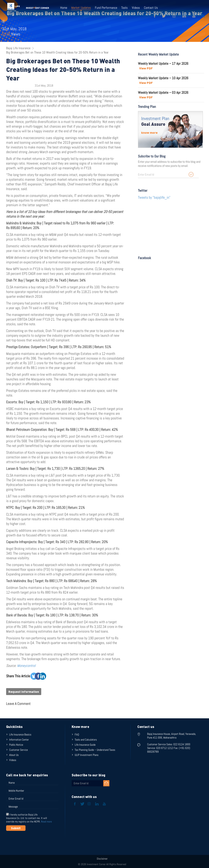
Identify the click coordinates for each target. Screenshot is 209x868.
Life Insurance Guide (85, 745)
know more (149, 133)
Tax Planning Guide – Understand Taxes (95, 750)
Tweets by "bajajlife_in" (154, 197)
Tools (124, 8)
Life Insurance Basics (20, 734)
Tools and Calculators (86, 740)
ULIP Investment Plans (87, 755)
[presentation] (37, 841)
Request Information (24, 692)
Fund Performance (106, 8)
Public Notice (16, 745)
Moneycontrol (26, 666)
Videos (136, 8)
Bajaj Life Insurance (18, 48)
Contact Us (151, 8)
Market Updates (81, 8)
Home (64, 8)
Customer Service (18, 750)
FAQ (77, 734)
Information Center (19, 740)
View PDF (146, 68)
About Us (14, 755)
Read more (46, 822)
